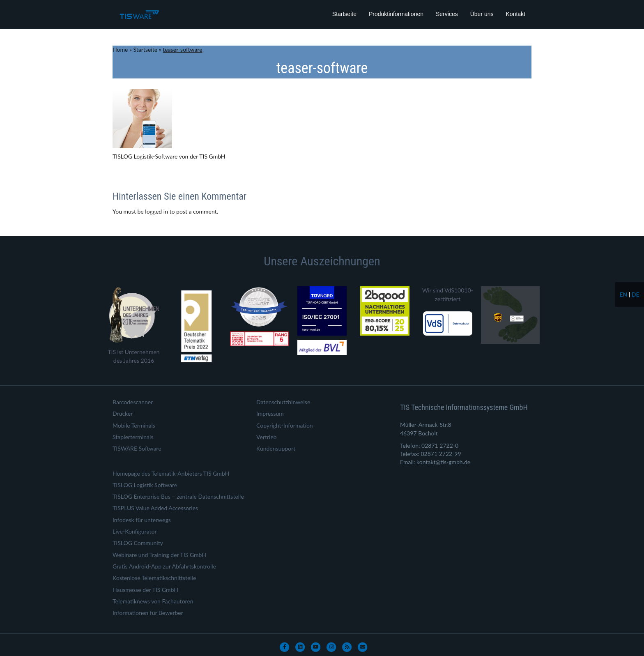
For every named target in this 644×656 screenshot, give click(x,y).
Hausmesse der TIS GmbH (145, 590)
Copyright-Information (285, 425)
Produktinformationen (396, 14)
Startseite (344, 14)
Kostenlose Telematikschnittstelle (154, 578)
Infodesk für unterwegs (142, 520)
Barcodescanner (133, 402)
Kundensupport (276, 448)
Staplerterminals (133, 437)
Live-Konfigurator (135, 531)
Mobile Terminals (134, 425)
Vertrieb (267, 437)
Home (120, 49)
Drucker (123, 413)
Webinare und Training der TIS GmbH (159, 555)
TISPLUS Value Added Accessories (155, 508)
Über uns (482, 14)
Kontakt (516, 14)
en (623, 294)
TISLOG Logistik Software (145, 485)
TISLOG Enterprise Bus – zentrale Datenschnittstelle (178, 496)
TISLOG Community (138, 543)
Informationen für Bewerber (148, 613)
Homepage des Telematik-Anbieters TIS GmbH (171, 473)
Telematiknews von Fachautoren (153, 601)
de (636, 294)
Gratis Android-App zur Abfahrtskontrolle (164, 566)
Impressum (270, 413)
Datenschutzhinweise (283, 402)
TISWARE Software (137, 448)
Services (447, 14)
